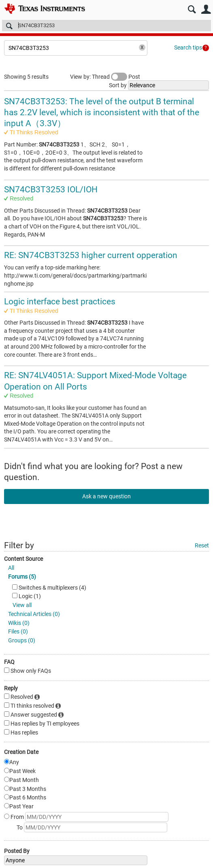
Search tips (188, 47)
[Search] (106, 26)
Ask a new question (106, 496)
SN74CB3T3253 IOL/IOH (51, 190)
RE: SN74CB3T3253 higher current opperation (91, 255)
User (206, 10)
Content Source (23, 559)
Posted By (17, 851)
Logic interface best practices (60, 302)
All (11, 568)
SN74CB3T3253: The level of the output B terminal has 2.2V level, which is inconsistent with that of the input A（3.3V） (102, 113)
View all (22, 605)
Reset (202, 545)
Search (192, 10)
